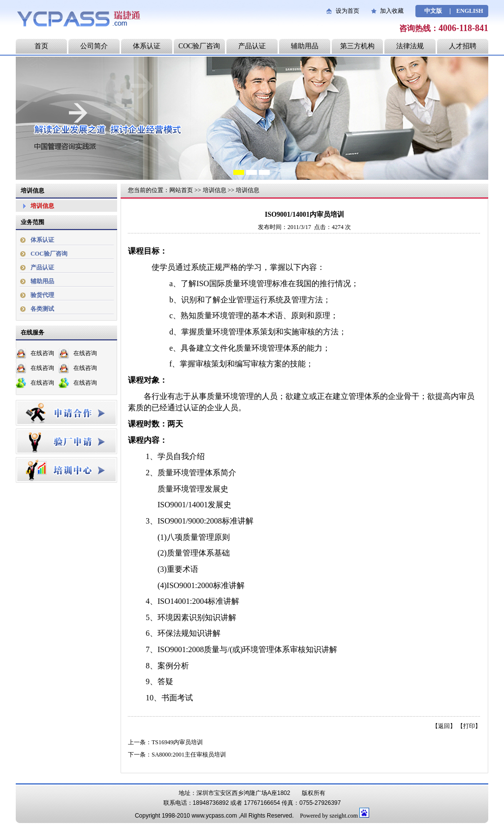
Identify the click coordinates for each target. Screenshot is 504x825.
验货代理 (42, 295)
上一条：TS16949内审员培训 (165, 742)
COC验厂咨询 (200, 46)
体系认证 (147, 46)
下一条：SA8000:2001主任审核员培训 (177, 755)
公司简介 (94, 46)
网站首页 (181, 190)
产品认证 (252, 46)
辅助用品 (305, 46)
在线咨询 (42, 353)
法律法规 (410, 46)
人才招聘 (463, 46)
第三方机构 (357, 46)
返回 (444, 726)
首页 (41, 46)
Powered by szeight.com (329, 816)
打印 (469, 726)
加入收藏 (392, 11)
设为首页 (347, 11)
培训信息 (42, 206)
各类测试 (42, 309)
